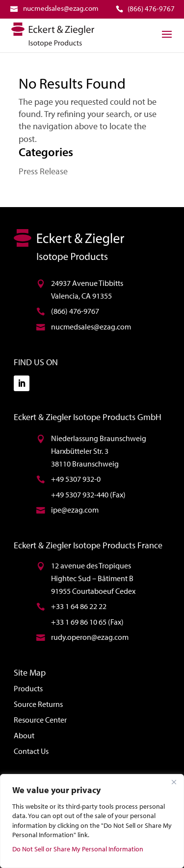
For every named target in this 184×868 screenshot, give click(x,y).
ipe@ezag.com (75, 510)
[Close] (174, 782)
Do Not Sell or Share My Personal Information (78, 849)
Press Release (43, 171)
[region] (92, 821)
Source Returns (38, 704)
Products (28, 688)
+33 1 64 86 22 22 (79, 606)
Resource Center (40, 720)
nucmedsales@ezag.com (91, 327)
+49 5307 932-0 (76, 479)
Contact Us (31, 751)
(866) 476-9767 (75, 311)
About (24, 735)
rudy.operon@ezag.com (90, 637)
